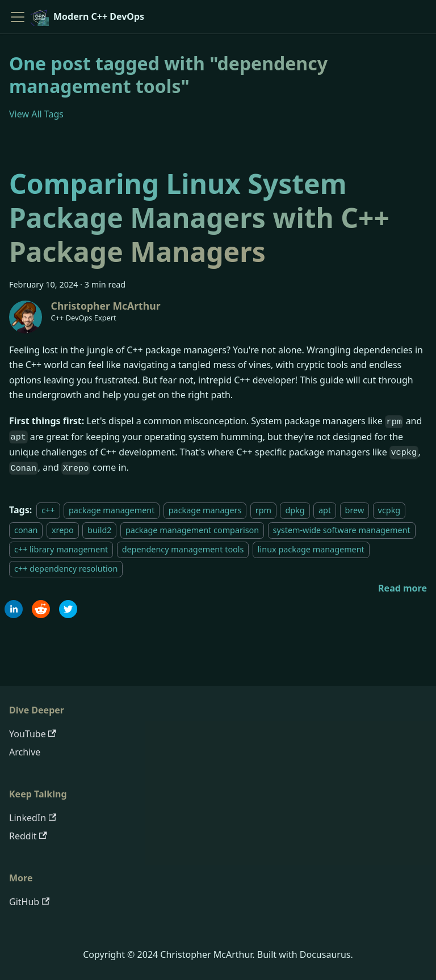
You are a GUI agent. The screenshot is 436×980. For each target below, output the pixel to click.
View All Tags (36, 114)
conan (26, 530)
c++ (48, 510)
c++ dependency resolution (66, 569)
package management (112, 510)
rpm (263, 510)
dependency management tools (183, 549)
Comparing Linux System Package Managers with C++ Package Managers (199, 217)
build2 (99, 530)
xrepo (63, 530)
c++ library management (61, 549)
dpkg (295, 510)
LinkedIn (33, 818)
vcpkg (389, 510)
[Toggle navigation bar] (18, 17)
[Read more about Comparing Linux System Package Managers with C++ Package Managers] (403, 588)
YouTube (33, 734)
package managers (205, 510)
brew (355, 510)
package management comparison (192, 530)
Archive (25, 752)
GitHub (29, 902)
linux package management (311, 549)
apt (325, 510)
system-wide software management (342, 530)
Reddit (28, 836)
